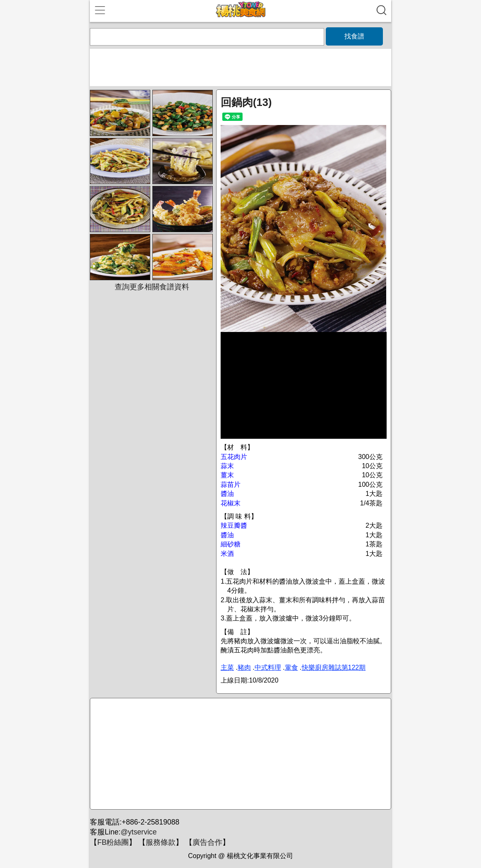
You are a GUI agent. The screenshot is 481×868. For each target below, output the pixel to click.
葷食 (291, 667)
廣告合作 (207, 842)
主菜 (227, 667)
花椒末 (231, 503)
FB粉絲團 (113, 842)
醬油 (227, 494)
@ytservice (138, 832)
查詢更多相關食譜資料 (152, 287)
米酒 (227, 554)
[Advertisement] (239, 754)
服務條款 (161, 842)
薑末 (227, 475)
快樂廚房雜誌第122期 (334, 667)
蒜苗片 (231, 484)
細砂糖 (231, 544)
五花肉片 (234, 457)
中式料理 (268, 667)
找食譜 (354, 36)
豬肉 (244, 667)
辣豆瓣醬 (234, 525)
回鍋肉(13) (246, 102)
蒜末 (227, 466)
